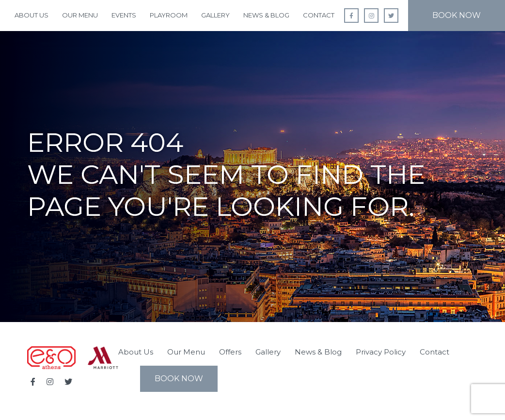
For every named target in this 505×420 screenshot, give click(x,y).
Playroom (169, 15)
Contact (319, 15)
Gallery (215, 15)
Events (124, 15)
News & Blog (266, 15)
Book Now (457, 15)
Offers (230, 352)
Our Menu (80, 15)
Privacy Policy (381, 352)
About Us (32, 15)
